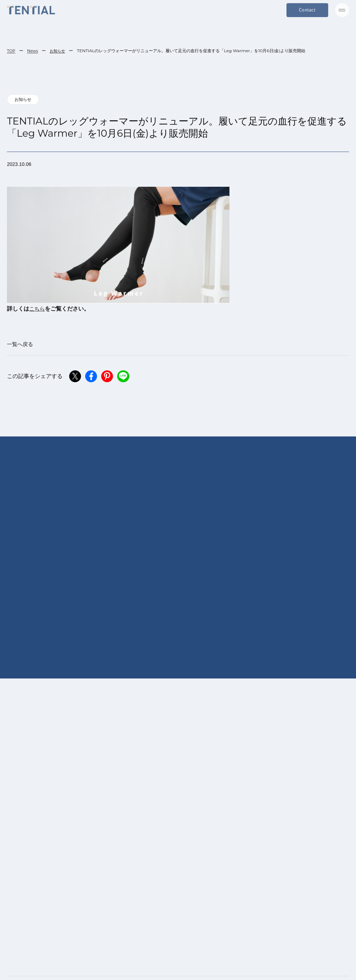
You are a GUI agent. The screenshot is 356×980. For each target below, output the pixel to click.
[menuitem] (154, 962)
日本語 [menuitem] (158, 962)
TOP (11, 51)
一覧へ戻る (21, 345)
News (33, 51)
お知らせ (59, 51)
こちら (38, 309)
